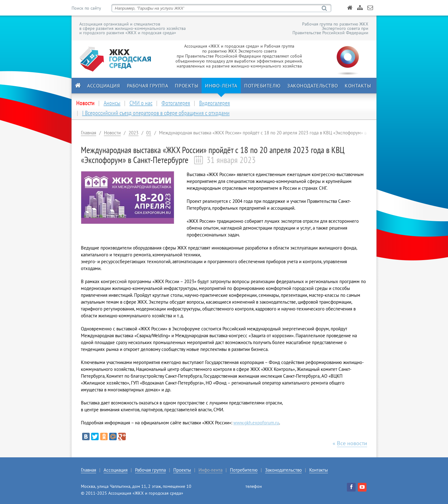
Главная (89, 133)
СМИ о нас (141, 103)
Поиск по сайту (86, 8)
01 (149, 133)
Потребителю (262, 86)
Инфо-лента (221, 86)
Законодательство (313, 86)
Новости (112, 133)
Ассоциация (104, 86)
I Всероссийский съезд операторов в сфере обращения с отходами (156, 113)
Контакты (358, 86)
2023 (133, 133)
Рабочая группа (148, 86)
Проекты (187, 86)
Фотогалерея (176, 103)
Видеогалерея (215, 103)
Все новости (352, 443)
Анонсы (112, 103)
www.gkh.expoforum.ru (256, 423)
